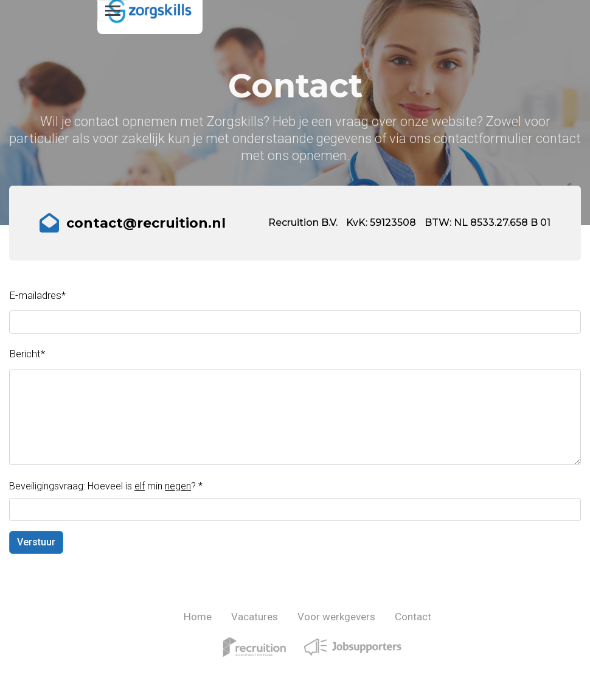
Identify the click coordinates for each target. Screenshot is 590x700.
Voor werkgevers (336, 617)
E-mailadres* (37, 295)
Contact (413, 617)
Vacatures (255, 617)
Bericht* (27, 354)
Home (198, 617)
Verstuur (36, 542)
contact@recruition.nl (146, 223)
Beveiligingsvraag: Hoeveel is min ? (106, 486)
